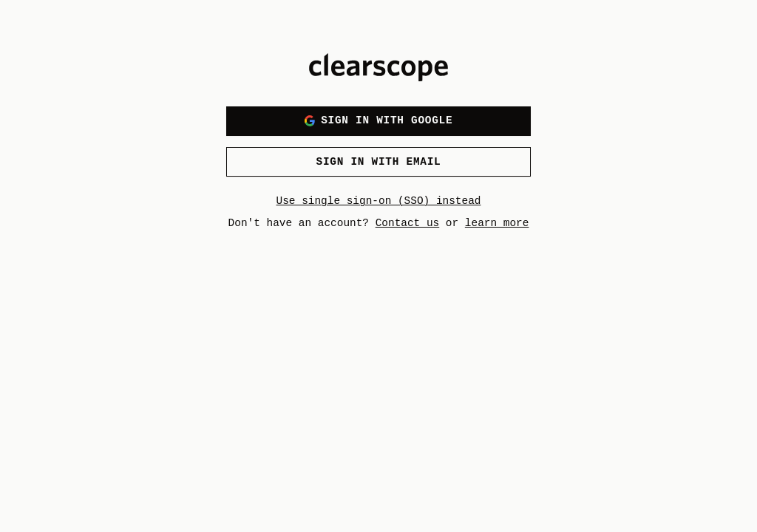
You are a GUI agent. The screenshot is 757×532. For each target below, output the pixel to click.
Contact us (408, 224)
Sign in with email (379, 161)
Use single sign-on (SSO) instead (379, 201)
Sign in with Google (379, 120)
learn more (497, 224)
